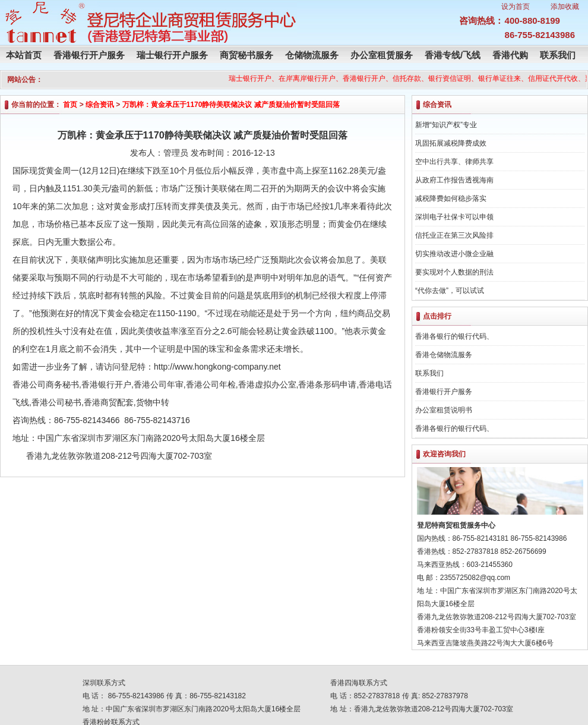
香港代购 (510, 55)
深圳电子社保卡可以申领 (454, 217)
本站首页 (24, 55)
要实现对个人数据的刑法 (454, 272)
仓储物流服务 (312, 55)
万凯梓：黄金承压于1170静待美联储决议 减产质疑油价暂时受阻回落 (231, 105)
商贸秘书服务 (246, 55)
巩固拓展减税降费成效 (451, 143)
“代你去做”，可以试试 (450, 291)
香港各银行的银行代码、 (454, 336)
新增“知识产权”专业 (446, 125)
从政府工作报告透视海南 (454, 180)
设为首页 (516, 7)
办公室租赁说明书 (444, 410)
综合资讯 (100, 105)
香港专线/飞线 (453, 55)
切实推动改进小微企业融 (454, 254)
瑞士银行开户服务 (172, 55)
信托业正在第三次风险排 (454, 235)
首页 (70, 105)
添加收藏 (565, 7)
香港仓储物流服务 (444, 355)
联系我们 (558, 55)
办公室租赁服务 (382, 55)
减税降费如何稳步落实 (451, 198)
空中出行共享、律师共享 (454, 162)
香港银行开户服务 (89, 55)
